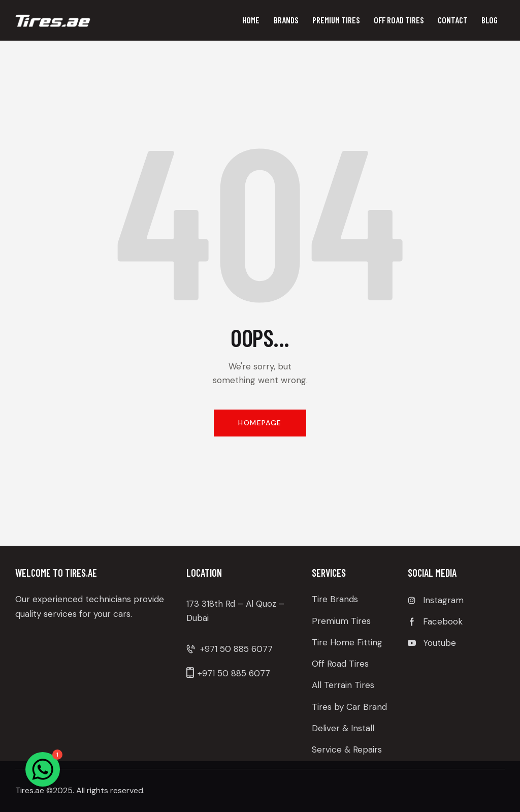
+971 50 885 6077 (236, 649)
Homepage (260, 423)
